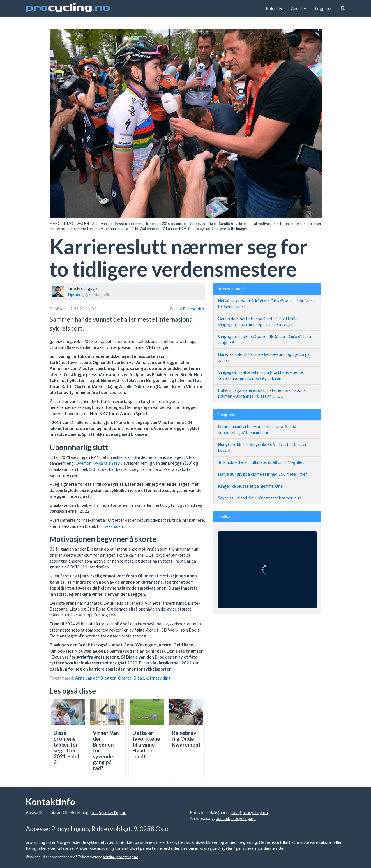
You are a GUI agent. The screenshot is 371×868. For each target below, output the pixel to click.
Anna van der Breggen (96, 678)
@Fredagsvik (97, 294)
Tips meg (75, 294)
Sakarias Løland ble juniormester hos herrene (260, 498)
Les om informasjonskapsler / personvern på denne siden (233, 848)
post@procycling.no (249, 812)
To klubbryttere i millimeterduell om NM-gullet (261, 462)
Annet (299, 8)
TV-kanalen (112, 526)
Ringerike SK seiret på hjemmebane (250, 486)
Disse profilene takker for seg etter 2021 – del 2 (66, 747)
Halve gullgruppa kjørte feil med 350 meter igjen (263, 474)
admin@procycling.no (236, 818)
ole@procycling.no (109, 812)
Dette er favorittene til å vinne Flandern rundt (146, 744)
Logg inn (323, 8)
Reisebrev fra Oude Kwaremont (186, 739)
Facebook (192, 309)
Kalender (274, 8)
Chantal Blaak (131, 678)
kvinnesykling (158, 678)
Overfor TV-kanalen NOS (99, 463)
